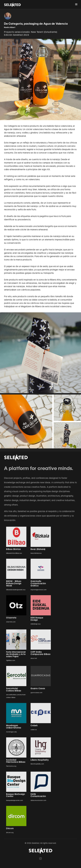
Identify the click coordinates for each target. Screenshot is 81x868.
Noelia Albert (10, 27)
